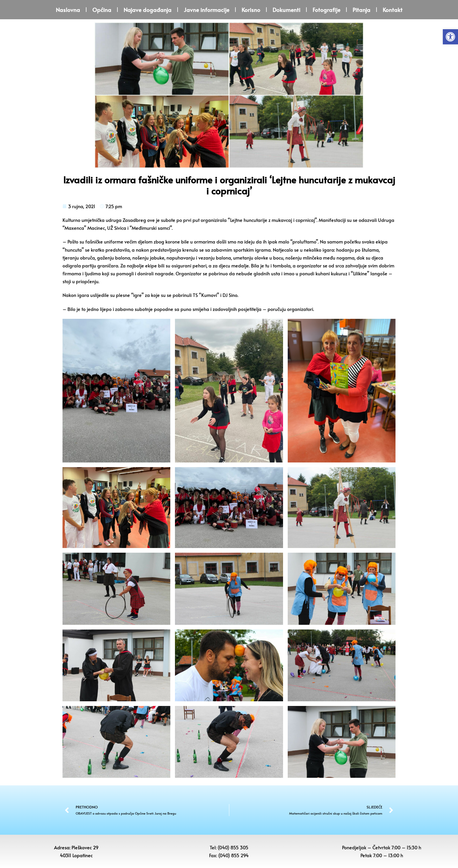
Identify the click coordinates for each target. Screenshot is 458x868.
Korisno (251, 10)
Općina (102, 10)
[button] (450, 37)
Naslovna (68, 10)
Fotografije (326, 10)
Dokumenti (286, 10)
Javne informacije (207, 10)
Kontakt (393, 10)
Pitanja (361, 10)
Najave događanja (148, 10)
